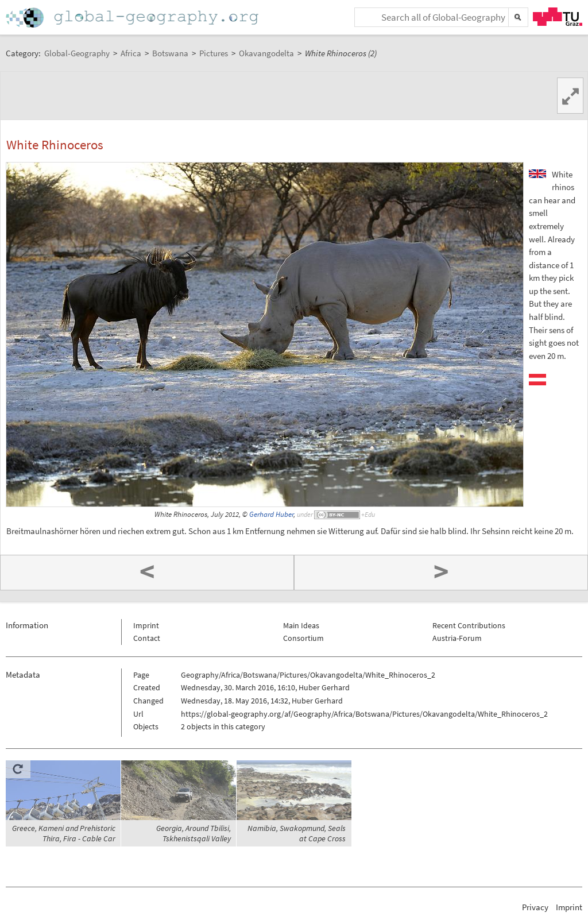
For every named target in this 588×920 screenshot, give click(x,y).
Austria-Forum (457, 638)
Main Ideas (301, 625)
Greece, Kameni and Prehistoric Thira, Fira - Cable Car (64, 833)
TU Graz (558, 17)
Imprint (146, 625)
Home (133, 18)
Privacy (535, 907)
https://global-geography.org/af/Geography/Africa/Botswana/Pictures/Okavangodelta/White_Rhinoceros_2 (364, 714)
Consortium (303, 638)
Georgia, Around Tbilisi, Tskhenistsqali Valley (194, 833)
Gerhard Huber (271, 514)
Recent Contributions (469, 625)
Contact (147, 638)
